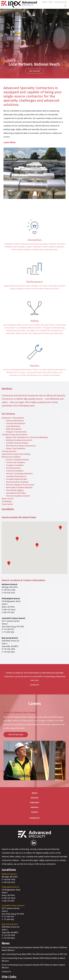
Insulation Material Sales (17, 479)
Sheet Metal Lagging (15, 490)
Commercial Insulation (16, 462)
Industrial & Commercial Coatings (16, 454)
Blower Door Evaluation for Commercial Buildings (27, 437)
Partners (35, 807)
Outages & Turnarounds (16, 432)
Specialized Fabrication (16, 493)
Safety (45, 2)
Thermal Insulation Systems (18, 496)
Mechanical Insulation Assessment (21, 446)
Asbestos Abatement (15, 421)
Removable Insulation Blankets (19, 488)
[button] (9, 563)
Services (34, 798)
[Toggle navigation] (65, 6)
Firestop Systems (9, 451)
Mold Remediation (14, 429)
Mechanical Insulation (11, 457)
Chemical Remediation (16, 423)
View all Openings (16, 735)
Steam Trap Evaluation (16, 449)
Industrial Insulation (15, 471)
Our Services (34, 71)
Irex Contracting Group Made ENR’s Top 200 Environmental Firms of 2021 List (34, 954)
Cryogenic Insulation (15, 465)
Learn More (10, 142)
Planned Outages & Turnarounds (20, 485)
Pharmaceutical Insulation (17, 482)
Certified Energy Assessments (14, 435)
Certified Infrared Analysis (17, 443)
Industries (34, 802)
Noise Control (8, 499)
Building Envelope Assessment (19, 440)
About (35, 793)
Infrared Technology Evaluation (19, 474)
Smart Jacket (7, 504)
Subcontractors (61, 2)
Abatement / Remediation (13, 418)
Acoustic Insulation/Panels (17, 460)
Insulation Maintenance (16, 476)
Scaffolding (7, 501)
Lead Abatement (13, 426)
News (51, 2)
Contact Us (34, 685)
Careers (35, 812)
